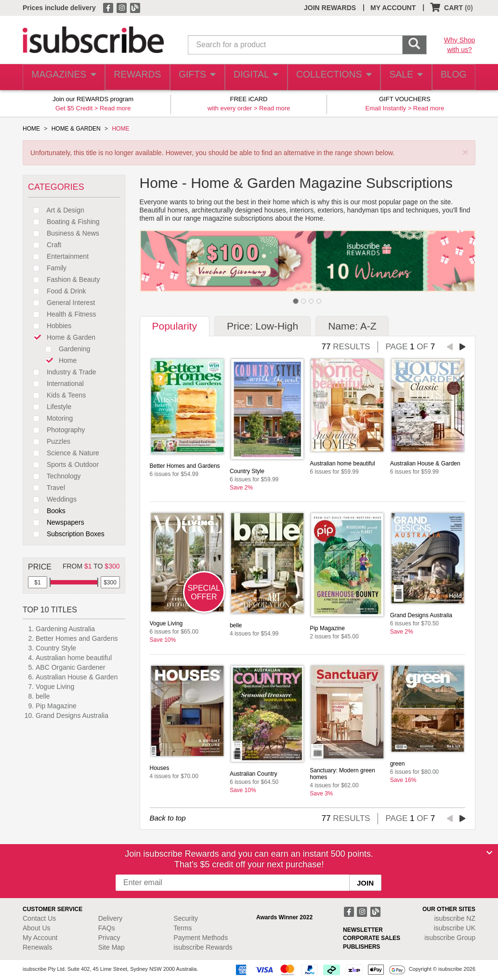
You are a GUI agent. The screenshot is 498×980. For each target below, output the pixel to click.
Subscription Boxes (66, 534)
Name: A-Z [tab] (352, 326)
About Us (37, 928)
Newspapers (56, 522)
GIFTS (195, 77)
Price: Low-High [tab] (262, 326)
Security (186, 918)
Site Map (111, 947)
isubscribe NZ (455, 918)
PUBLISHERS (361, 947)
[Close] (489, 853)
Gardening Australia (65, 629)
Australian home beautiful (74, 658)
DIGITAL (255, 77)
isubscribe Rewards (203, 947)
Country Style (56, 648)
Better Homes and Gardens (77, 638)
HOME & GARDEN (76, 129)
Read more (115, 108)
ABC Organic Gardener (71, 667)
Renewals (37, 947)
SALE (402, 77)
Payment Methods (201, 938)
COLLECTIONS (330, 77)
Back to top (168, 818)
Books (47, 511)
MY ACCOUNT (393, 8)
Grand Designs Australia (72, 715)
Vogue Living (55, 687)
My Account (40, 938)
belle (43, 696)
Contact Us (39, 918)
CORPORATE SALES (372, 938)
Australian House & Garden (77, 677)
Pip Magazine (56, 706)
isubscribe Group (450, 938)
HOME (31, 129)
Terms (183, 928)
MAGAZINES (63, 77)
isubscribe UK (455, 928)
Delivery (111, 918)
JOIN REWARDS (330, 8)
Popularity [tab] (175, 326)
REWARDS (134, 77)
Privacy (109, 938)
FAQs (107, 928)
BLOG (452, 77)
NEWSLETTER (363, 930)
